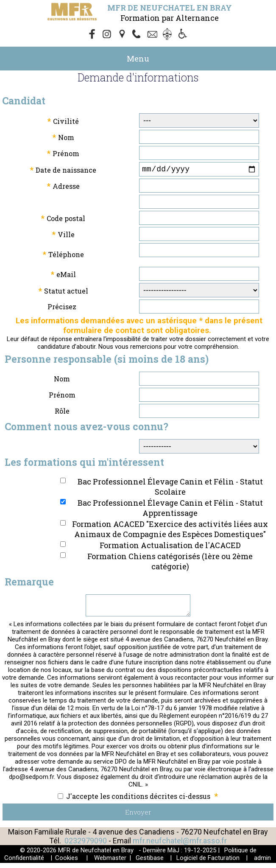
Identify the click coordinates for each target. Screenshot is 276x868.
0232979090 (86, 846)
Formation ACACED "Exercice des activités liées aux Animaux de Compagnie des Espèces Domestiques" (170, 531)
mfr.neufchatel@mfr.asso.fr (180, 846)
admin (262, 863)
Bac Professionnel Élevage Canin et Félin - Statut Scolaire (170, 488)
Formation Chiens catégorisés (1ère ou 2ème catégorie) (170, 563)
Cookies (67, 863)
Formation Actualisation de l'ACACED (170, 547)
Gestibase (150, 863)
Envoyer (138, 817)
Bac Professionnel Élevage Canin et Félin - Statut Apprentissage (170, 510)
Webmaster (110, 863)
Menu (138, 59)
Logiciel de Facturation (208, 863)
